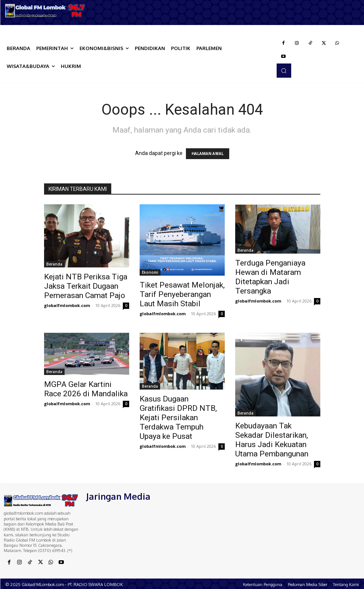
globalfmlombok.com (67, 305)
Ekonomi (150, 272)
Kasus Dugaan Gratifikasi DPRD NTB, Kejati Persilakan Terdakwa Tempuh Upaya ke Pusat (178, 418)
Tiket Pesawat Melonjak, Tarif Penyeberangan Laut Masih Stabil (182, 294)
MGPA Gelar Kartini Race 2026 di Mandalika (86, 389)
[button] (284, 71)
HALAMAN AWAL (208, 154)
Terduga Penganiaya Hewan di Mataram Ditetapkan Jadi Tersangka (270, 277)
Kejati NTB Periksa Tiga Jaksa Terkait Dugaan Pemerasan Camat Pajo (86, 286)
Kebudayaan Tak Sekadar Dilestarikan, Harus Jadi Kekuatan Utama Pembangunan (272, 440)
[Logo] (46, 11)
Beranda (54, 264)
